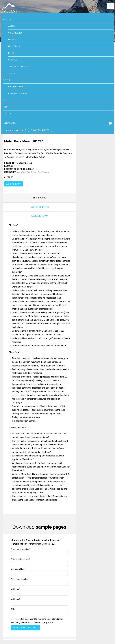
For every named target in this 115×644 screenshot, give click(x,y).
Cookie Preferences (29, 614)
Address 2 (39, 534)
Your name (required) (39, 485)
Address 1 (39, 524)
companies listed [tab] (40, 149)
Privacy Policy (73, 614)
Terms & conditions (52, 614)
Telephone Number (39, 514)
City (39, 544)
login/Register (10, 123)
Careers (88, 614)
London (76, 632)
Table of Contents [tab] (39, 140)
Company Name (39, 504)
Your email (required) (39, 495)
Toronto (84, 632)
